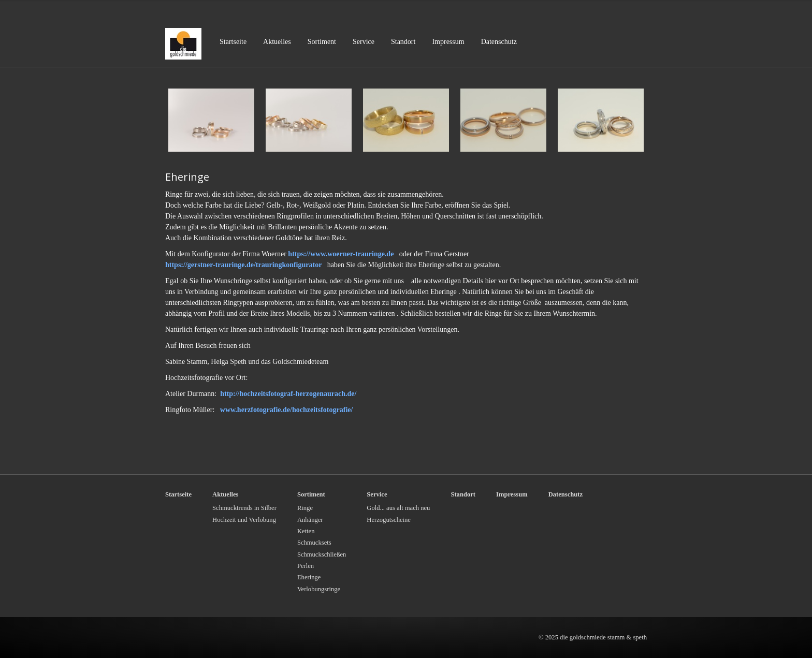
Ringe (305, 508)
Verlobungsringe (319, 589)
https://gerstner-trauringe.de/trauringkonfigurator (244, 265)
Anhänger (310, 520)
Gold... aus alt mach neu (398, 508)
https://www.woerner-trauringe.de (341, 254)
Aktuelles (277, 42)
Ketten (306, 531)
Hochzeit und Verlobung (244, 520)
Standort (403, 42)
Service (364, 42)
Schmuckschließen (322, 554)
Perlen (306, 566)
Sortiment (322, 42)
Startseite (233, 42)
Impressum (448, 42)
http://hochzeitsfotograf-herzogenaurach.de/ (288, 394)
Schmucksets (314, 543)
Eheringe (309, 577)
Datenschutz (499, 42)
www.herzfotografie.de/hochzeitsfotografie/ (287, 410)
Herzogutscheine (389, 520)
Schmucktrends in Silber (244, 508)
